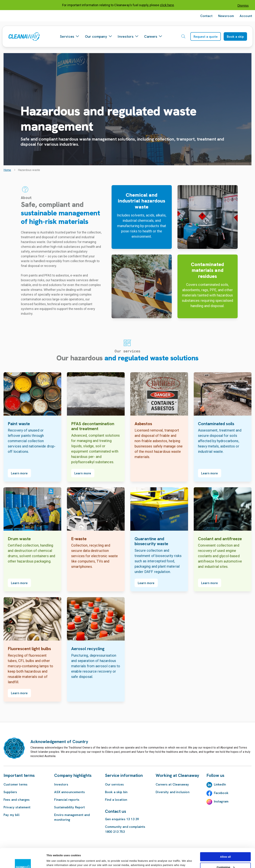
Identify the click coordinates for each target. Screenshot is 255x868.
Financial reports (67, 800)
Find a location (116, 800)
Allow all (226, 839)
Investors (128, 36)
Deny (226, 859)
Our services (114, 784)
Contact (206, 16)
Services (70, 36)
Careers (153, 36)
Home (7, 170)
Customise (226, 849)
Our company (99, 36)
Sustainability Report (70, 807)
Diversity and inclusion (172, 792)
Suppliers (10, 792)
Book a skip (235, 37)
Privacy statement (17, 807)
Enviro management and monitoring (72, 817)
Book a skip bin (116, 792)
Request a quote (206, 37)
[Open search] (183, 36)
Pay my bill (12, 815)
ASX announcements (70, 792)
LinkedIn (220, 784)
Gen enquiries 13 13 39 (122, 819)
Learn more (19, 473)
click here (167, 5)
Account (246, 16)
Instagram (221, 801)
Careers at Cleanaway (172, 784)
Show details (55, 861)
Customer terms (15, 784)
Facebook (221, 793)
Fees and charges (17, 800)
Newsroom (226, 16)
